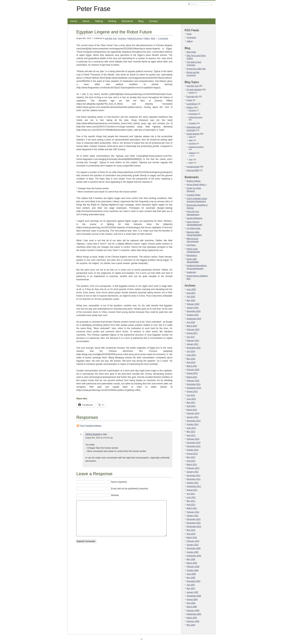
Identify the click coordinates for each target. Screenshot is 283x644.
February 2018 (193, 329)
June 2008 (191, 574)
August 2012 (192, 454)
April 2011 (191, 505)
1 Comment (163, 38)
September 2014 (194, 388)
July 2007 (191, 585)
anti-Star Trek (111, 38)
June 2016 (191, 355)
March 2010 (192, 537)
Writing (112, 21)
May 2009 (191, 559)
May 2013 (191, 432)
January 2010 (192, 545)
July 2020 (191, 297)
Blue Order (191, 52)
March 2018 (192, 326)
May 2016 (191, 359)
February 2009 (193, 566)
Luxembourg (192, 104)
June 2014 (191, 399)
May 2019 (191, 300)
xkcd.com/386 (193, 170)
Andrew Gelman (194, 181)
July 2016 (191, 351)
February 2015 (193, 381)
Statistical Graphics (196, 147)
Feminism (122, 38)
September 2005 (194, 614)
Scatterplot (191, 272)
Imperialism (193, 114)
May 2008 (191, 578)
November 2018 (194, 311)
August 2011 (192, 490)
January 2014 (192, 417)
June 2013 (191, 428)
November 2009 (194, 548)
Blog (141, 21)
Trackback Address (93, 426)
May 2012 (191, 457)
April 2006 (191, 603)
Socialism (192, 123)
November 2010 (194, 523)
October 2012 (192, 450)
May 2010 (191, 530)
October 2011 (192, 483)
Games (191, 92)
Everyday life (192, 96)
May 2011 (191, 501)
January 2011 (192, 516)
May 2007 (191, 588)
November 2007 (194, 581)
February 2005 (193, 621)
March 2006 (192, 607)
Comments (191, 37)
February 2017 (193, 340)
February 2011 (193, 512)
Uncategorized (193, 167)
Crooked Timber (194, 195)
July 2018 (191, 322)
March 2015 (192, 377)
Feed (82, 426)
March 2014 (192, 410)
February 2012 (193, 468)
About (86, 21)
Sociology (192, 143)
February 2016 (193, 370)
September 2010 (194, 526)
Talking (99, 21)
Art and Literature (194, 89)
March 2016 (192, 366)
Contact (153, 21)
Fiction (190, 100)
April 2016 (191, 362)
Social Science (193, 134)
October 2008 (192, 570)
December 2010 (194, 519)
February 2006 (193, 610)
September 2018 (194, 319)
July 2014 (191, 395)
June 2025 (191, 289)
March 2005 (192, 618)
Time (191, 159)
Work (153, 38)
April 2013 (191, 435)
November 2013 (194, 421)
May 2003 (191, 625)
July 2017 (191, 337)
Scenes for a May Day (196, 69)
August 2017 (192, 333)
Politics (147, 38)
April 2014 (191, 406)
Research (127, 21)
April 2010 (191, 534)
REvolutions (192, 255)
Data (191, 140)
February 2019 (193, 304)
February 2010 (193, 541)
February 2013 (193, 439)
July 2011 (191, 494)
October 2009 (192, 552)
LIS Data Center (194, 228)
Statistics (192, 153)
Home (74, 21)
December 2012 (194, 443)
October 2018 (192, 315)
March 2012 (192, 464)
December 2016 (194, 348)
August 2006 (192, 599)
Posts (189, 34)
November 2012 (194, 446)
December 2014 (194, 384)
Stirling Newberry (94, 434)
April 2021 (191, 293)
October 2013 (192, 424)
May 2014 (191, 402)
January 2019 (192, 308)
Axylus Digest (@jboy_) (197, 184)
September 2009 (194, 556)
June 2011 (191, 497)
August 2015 (192, 373)
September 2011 (194, 486)
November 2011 (194, 479)
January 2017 (192, 344)
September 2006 (194, 596)
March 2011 (192, 508)
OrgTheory (191, 245)
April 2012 (191, 461)
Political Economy (135, 38)
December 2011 (194, 475)
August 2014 (192, 391)
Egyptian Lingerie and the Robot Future (114, 32)
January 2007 (192, 592)
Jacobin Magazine (194, 218)
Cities (191, 137)
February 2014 (193, 413)
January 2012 (192, 472)
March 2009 (192, 563)
